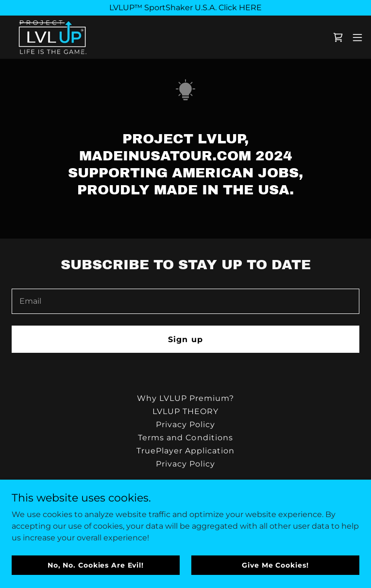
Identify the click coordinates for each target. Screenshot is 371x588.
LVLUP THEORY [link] (185, 411)
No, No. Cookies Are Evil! (96, 565)
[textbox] (185, 301)
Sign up (185, 339)
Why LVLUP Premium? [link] (185, 398)
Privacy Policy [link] (185, 424)
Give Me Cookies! (275, 565)
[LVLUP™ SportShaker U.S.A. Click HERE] (185, 8)
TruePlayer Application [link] (185, 451)
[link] (52, 37)
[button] (357, 37)
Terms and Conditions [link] (185, 438)
